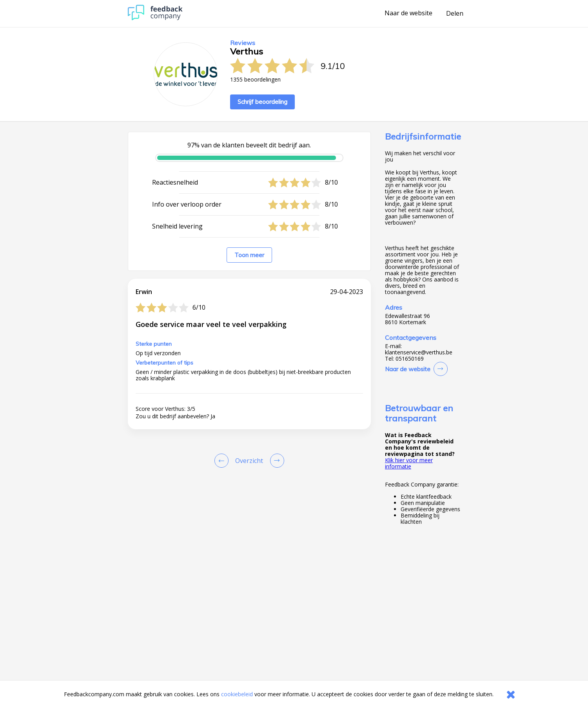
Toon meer (249, 255)
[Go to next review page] (276, 461)
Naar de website (408, 13)
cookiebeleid (237, 694)
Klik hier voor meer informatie (409, 463)
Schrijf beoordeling (262, 102)
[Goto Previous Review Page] (223, 461)
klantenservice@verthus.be (419, 352)
